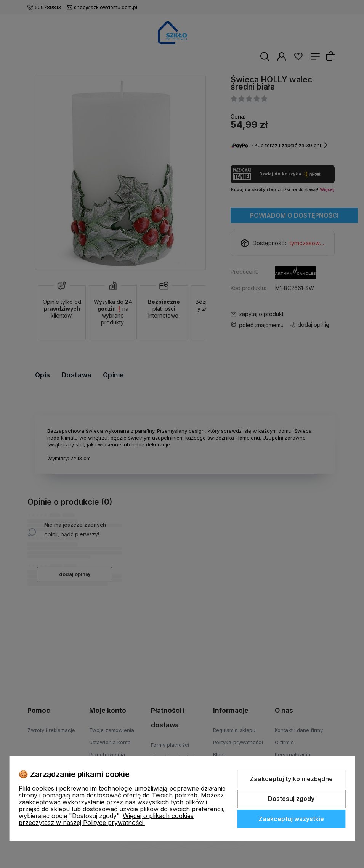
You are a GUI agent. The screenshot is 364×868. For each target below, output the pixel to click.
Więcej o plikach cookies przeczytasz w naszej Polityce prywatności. (106, 819)
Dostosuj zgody (291, 799)
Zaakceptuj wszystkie (291, 819)
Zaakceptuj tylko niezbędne (291, 779)
